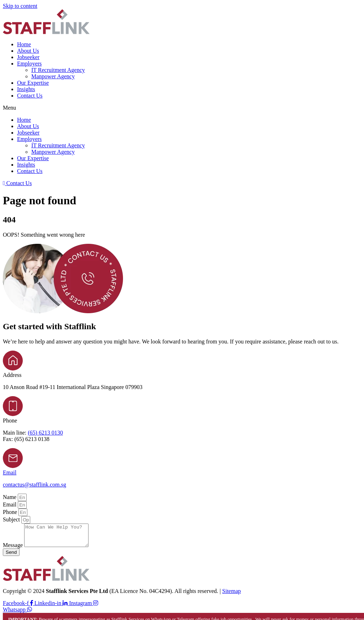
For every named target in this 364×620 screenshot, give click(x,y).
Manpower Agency (53, 76)
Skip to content (20, 6)
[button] (182, 108)
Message (14, 549)
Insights (26, 89)
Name (10, 497)
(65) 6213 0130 (45, 433)
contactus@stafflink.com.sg (34, 485)
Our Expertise (33, 83)
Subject (12, 519)
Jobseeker (28, 57)
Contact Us (30, 96)
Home (24, 44)
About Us (28, 51)
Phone (11, 512)
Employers (29, 64)
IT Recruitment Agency (58, 70)
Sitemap (231, 595)
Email (10, 472)
